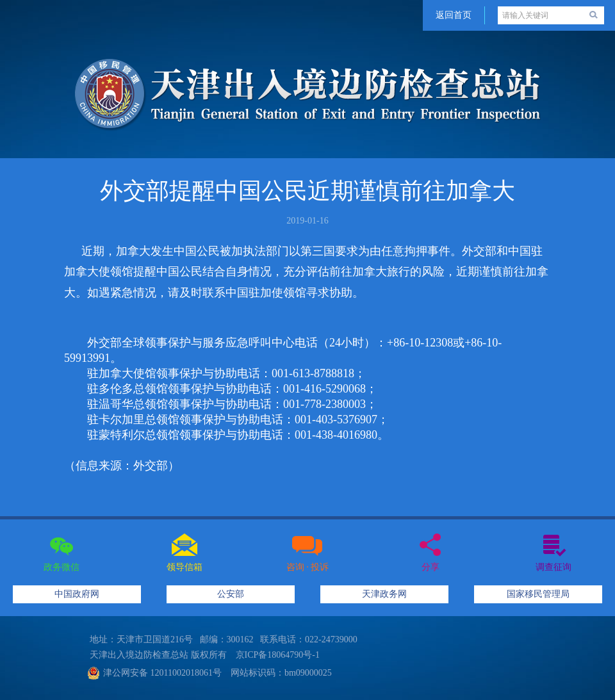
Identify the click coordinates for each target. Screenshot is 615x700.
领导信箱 (184, 567)
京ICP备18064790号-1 (278, 655)
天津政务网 (384, 594)
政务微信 (61, 567)
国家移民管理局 (538, 594)
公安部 (231, 594)
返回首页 (454, 15)
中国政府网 (77, 594)
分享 (430, 567)
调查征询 (553, 567)
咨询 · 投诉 (308, 567)
